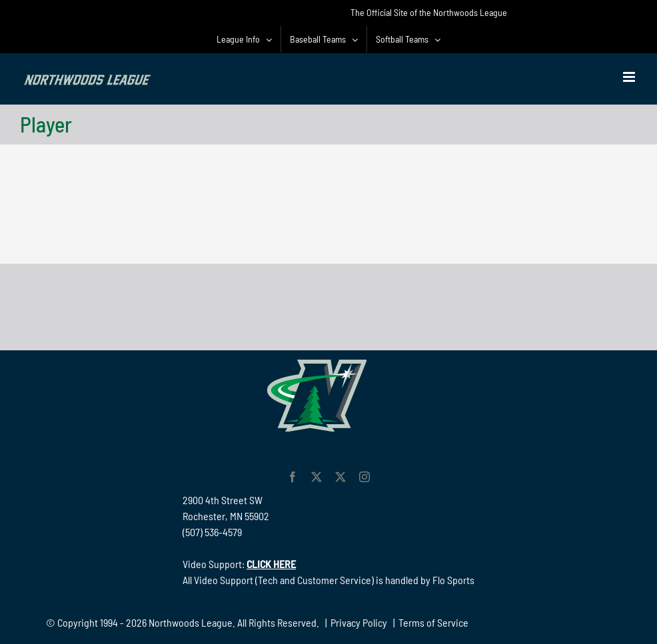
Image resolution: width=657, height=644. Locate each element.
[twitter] (317, 477)
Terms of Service (433, 622)
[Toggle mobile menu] (630, 77)
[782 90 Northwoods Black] (328, 282)
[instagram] (364, 477)
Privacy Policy (359, 622)
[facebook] (293, 477)
